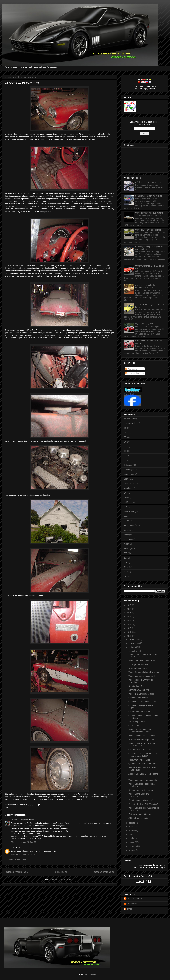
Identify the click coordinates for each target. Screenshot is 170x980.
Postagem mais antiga (104, 872)
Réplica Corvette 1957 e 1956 (148, 182)
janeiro (132, 850)
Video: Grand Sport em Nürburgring (139, 795)
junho (132, 831)
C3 (125, 437)
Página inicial (60, 872)
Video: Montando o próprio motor (143, 780)
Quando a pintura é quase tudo (142, 764)
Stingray (127, 539)
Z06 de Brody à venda (138, 818)
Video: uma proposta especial (142, 676)
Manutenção (129, 511)
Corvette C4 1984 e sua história (149, 213)
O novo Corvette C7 (144, 324)
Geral (126, 479)
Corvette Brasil (129, 394)
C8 (125, 460)
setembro (133, 651)
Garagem (128, 474)
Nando (129, 909)
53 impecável (45, 211)
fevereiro (133, 846)
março (132, 842)
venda (126, 544)
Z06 (125, 553)
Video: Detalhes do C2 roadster (142, 736)
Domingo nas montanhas (140, 664)
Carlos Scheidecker (135, 899)
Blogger (93, 974)
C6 (125, 451)
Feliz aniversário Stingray (140, 814)
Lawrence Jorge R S (20, 820)
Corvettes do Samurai (138, 698)
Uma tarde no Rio (136, 686)
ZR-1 (126, 567)
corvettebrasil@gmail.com (144, 89)
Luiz (13, 847)
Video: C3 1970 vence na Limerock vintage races (140, 731)
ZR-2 (126, 572)
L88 (125, 497)
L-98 (126, 493)
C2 (125, 432)
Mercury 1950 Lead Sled (139, 760)
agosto (132, 823)
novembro (134, 643)
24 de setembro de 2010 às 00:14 (25, 842)
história (127, 488)
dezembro (134, 639)
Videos (127, 549)
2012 (129, 628)
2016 (129, 613)
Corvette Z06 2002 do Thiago (148, 230)
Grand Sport (129, 484)
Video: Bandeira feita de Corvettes (144, 672)
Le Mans (127, 502)
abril (131, 838)
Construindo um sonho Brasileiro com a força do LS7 (143, 755)
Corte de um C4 (136, 726)
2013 (129, 624)
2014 (129, 621)
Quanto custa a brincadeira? (141, 800)
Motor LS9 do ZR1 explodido (141, 740)
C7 (125, 456)
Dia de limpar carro (137, 722)
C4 (125, 442)
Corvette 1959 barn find (22, 83)
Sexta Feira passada (138, 668)
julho (131, 827)
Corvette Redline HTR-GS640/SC (143, 804)
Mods (126, 516)
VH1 (49, 196)
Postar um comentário (17, 860)
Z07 (125, 558)
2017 (129, 609)
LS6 (125, 507)
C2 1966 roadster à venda (140, 750)
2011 (129, 632)
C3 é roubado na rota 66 (139, 712)
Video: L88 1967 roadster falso (142, 661)
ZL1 (125, 563)
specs (126, 535)
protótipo (127, 530)
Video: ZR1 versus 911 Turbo (141, 694)
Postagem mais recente (16, 872)
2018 (129, 605)
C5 (125, 446)
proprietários (129, 525)
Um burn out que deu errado (141, 790)
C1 (12, 808)
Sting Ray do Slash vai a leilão (149, 196)
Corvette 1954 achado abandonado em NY (145, 286)
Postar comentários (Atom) (63, 879)
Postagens (131, 369)
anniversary (129, 419)
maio (131, 835)
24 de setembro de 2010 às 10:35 (25, 854)
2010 (129, 636)
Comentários (132, 373)
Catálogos (128, 465)
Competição (129, 470)
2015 (129, 617)
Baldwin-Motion (130, 423)
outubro (133, 647)
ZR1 (125, 576)
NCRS (126, 521)
